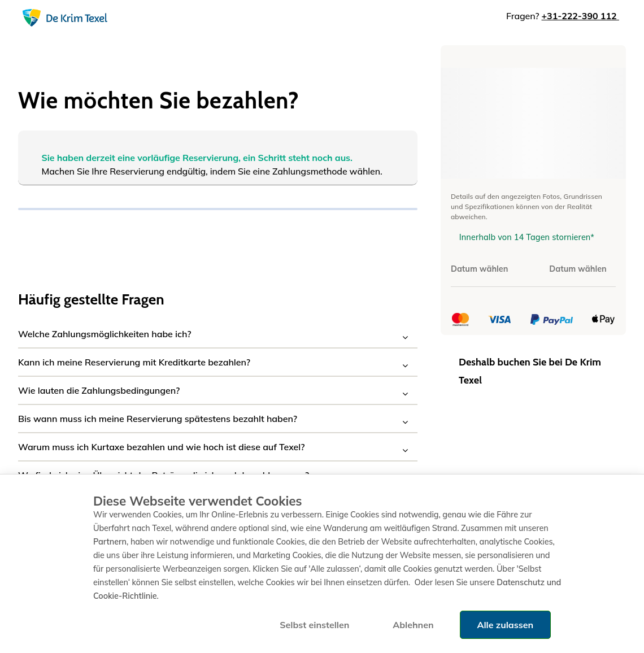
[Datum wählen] (489, 269)
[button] (218, 334)
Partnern (110, 542)
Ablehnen (413, 625)
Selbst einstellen (314, 625)
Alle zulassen (505, 625)
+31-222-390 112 (580, 16)
